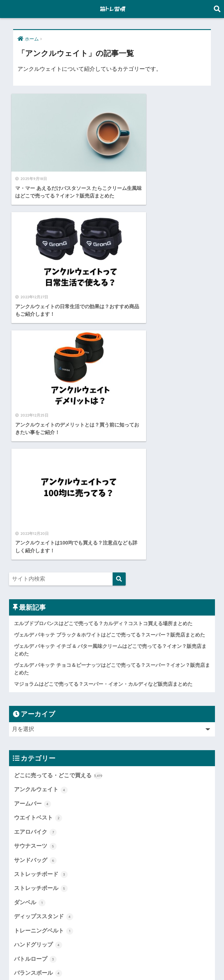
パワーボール (35, 740)
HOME (112, 954)
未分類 (27, 895)
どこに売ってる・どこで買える (58, 500)
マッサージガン (38, 796)
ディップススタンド (44, 641)
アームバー (33, 528)
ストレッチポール (41, 613)
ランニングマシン (41, 824)
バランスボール (38, 698)
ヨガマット (33, 810)
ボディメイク (35, 782)
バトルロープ (35, 683)
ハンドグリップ (38, 669)
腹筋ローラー (35, 909)
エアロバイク (35, 556)
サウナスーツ (35, 571)
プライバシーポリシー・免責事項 (111, 965)
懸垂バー (30, 881)
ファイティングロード (46, 754)
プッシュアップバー (44, 768)
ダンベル (30, 627)
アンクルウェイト (41, 514)
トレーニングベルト (44, 655)
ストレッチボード (41, 599)
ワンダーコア (35, 839)
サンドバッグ (35, 585)
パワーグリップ (38, 726)
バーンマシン (35, 712)
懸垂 (24, 867)
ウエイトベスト (38, 542)
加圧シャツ (33, 853)
